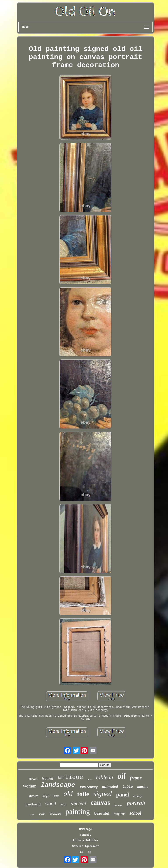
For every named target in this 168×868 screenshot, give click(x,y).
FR (89, 852)
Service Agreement (86, 846)
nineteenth (55, 814)
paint (32, 815)
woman (30, 786)
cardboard (33, 804)
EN (82, 852)
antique (70, 777)
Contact (86, 835)
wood (51, 804)
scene (42, 814)
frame (136, 778)
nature (34, 796)
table (128, 787)
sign (46, 795)
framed (48, 778)
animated (110, 786)
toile (83, 794)
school (135, 813)
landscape (58, 785)
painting (78, 811)
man (90, 779)
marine (143, 787)
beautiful (102, 813)
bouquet (118, 805)
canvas (100, 802)
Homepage (86, 829)
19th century (88, 787)
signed (103, 794)
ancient (78, 803)
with (63, 804)
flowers (33, 779)
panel (122, 795)
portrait (136, 803)
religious (120, 814)
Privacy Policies (85, 841)
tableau (105, 777)
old (68, 794)
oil (122, 776)
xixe (56, 796)
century (137, 796)
